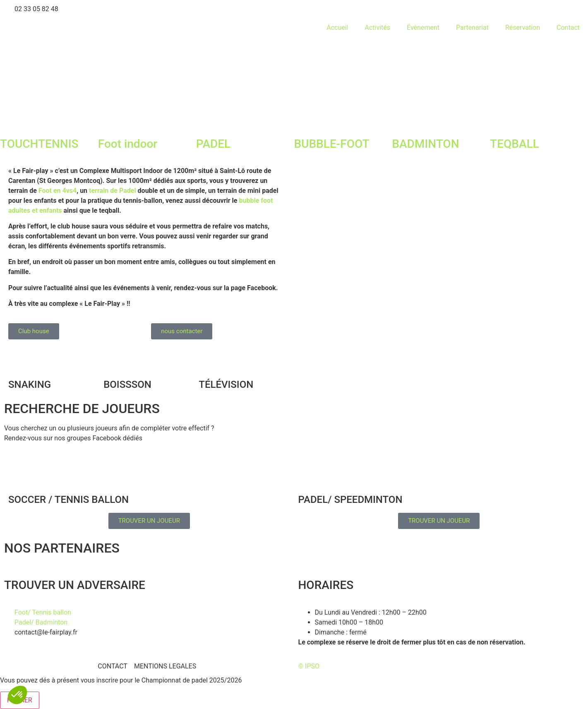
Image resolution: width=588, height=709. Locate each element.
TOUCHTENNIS (39, 144)
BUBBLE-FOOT (331, 144)
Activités (377, 28)
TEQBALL (515, 144)
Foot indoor (128, 144)
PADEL (214, 144)
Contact (568, 28)
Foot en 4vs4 (58, 191)
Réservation (523, 28)
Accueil (337, 28)
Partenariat (472, 28)
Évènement (423, 28)
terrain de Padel (113, 191)
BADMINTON (425, 144)
